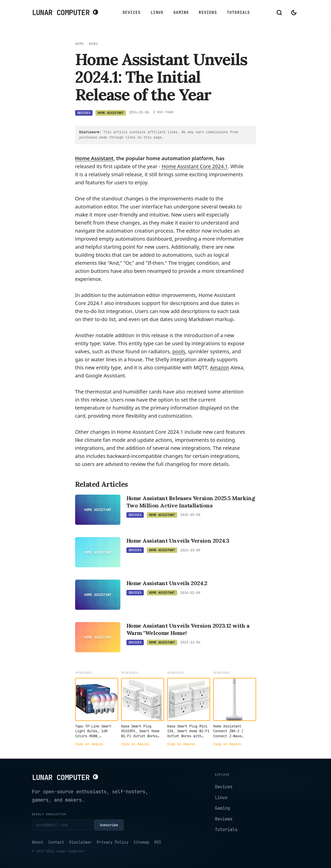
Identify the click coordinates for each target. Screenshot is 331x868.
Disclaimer (80, 842)
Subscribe (109, 825)
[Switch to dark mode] (294, 13)
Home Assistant (94, 158)
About (38, 842)
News (93, 44)
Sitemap (141, 842)
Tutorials (239, 13)
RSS (158, 842)
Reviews (208, 13)
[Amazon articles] (220, 367)
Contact (56, 842)
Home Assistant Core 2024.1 (195, 166)
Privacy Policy (113, 842)
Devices (132, 13)
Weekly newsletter (49, 814)
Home (80, 44)
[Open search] (279, 13)
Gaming (181, 13)
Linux (157, 13)
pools (179, 351)
